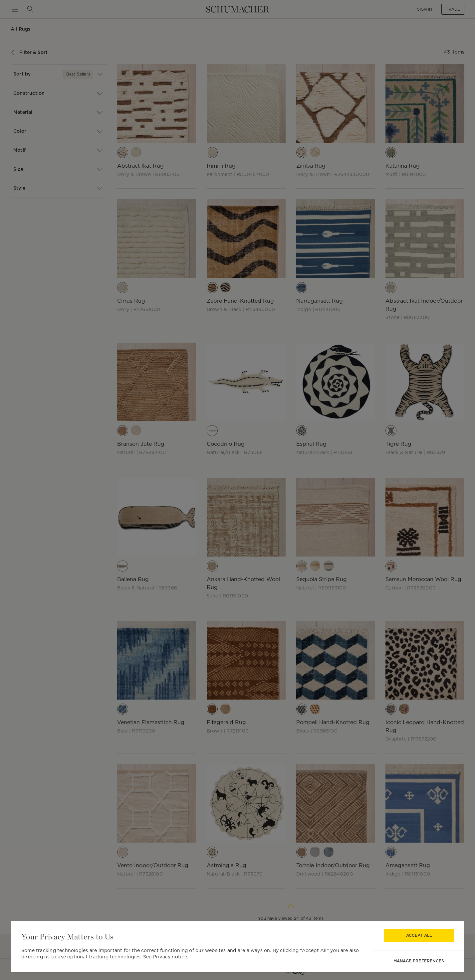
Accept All (419, 935)
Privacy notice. (171, 957)
